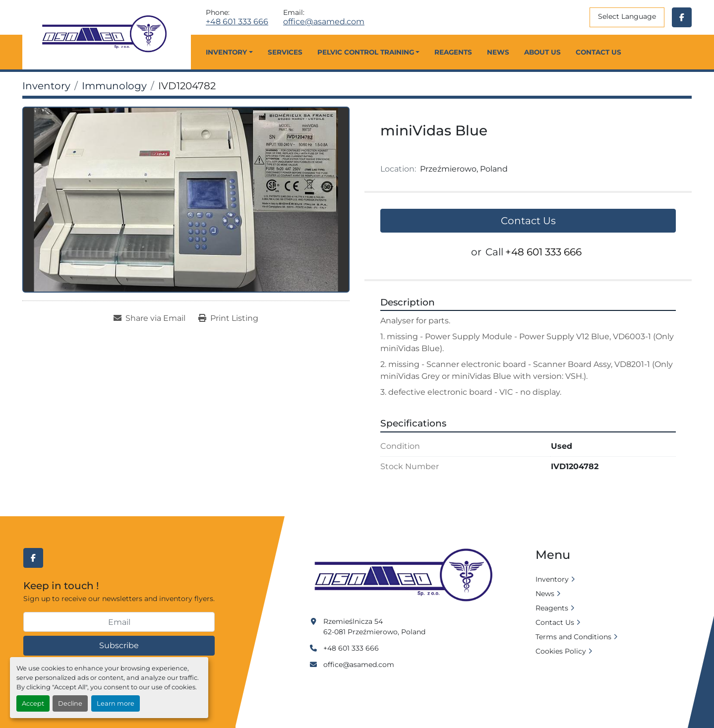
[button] (229, 52)
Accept (33, 703)
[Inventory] (46, 86)
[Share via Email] (149, 318)
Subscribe (119, 645)
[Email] (119, 622)
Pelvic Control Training (366, 52)
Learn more (116, 703)
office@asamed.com (324, 22)
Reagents (453, 52)
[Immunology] (114, 86)
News (498, 52)
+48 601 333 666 (237, 22)
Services (285, 52)
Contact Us (598, 52)
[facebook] (682, 17)
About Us (542, 52)
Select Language (627, 16)
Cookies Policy (561, 651)
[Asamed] (407, 576)
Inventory (226, 52)
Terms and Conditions (573, 637)
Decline (70, 703)
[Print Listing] (228, 318)
